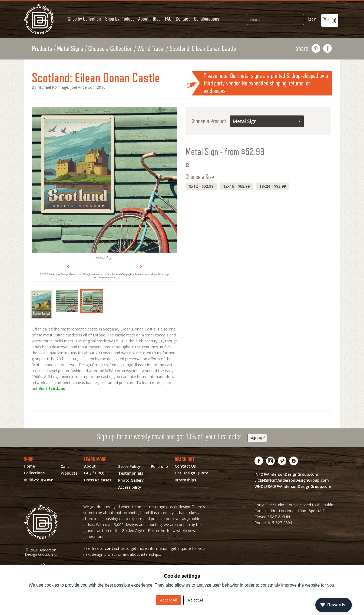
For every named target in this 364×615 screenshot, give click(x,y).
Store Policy (129, 467)
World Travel (151, 48)
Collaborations (207, 19)
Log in (312, 19)
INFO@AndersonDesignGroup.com (286, 474)
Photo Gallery (131, 480)
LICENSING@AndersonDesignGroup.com (292, 480)
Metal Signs (70, 48)
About (143, 19)
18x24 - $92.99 (273, 186)
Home (29, 466)
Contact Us (185, 466)
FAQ (168, 19)
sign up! (257, 438)
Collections (34, 473)
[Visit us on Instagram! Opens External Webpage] (271, 461)
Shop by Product (120, 19)
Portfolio (159, 467)
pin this (316, 48)
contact (112, 548)
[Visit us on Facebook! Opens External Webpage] (259, 461)
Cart (65, 467)
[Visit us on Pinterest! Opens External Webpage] (282, 461)
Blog (157, 19)
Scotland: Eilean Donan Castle (203, 48)
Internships (185, 480)
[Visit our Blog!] (294, 461)
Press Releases (98, 480)
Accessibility (130, 487)
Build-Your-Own (39, 480)
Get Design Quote (191, 473)
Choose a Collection (110, 48)
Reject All (196, 600)
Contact (183, 19)
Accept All (168, 600)
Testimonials (131, 473)
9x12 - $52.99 (201, 186)
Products (42, 48)
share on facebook (328, 48)
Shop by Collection (84, 19)
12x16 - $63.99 (236, 186)
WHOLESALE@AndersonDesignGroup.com (293, 486)
